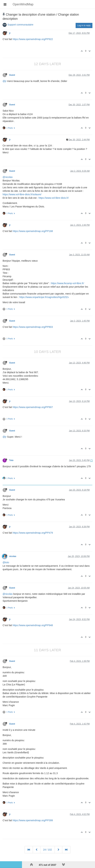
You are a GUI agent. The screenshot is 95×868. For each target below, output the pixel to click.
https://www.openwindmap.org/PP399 (33, 820)
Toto (11, 460)
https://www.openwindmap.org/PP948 (33, 625)
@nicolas (8, 177)
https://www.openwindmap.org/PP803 (33, 327)
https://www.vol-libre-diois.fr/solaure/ (22, 194)
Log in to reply (84, 25)
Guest (12, 75)
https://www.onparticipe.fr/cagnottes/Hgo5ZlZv (44, 297)
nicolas (13, 556)
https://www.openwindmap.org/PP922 (33, 39)
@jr (4, 81)
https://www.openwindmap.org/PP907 (33, 407)
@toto (6, 562)
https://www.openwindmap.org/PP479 (33, 533)
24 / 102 (47, 850)
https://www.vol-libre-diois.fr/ (54, 198)
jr (10, 33)
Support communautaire (20, 25)
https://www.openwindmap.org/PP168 (33, 231)
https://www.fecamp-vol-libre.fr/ (67, 283)
